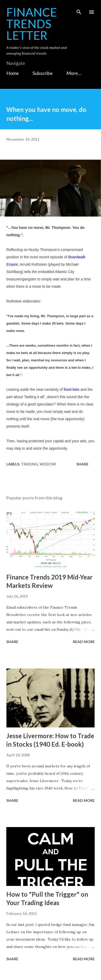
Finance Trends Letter (32, 24)
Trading (30, 464)
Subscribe (43, 73)
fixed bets (72, 389)
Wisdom (48, 464)
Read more (84, 642)
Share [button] (82, 464)
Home (13, 73)
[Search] (79, 9)
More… (74, 73)
